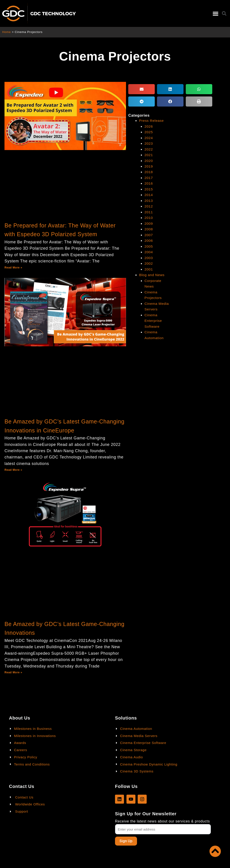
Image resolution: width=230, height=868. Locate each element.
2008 (149, 228)
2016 (149, 183)
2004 (149, 251)
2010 (149, 217)
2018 (149, 172)
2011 (149, 211)
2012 (149, 206)
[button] (216, 14)
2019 (149, 166)
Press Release (152, 121)
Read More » (13, 268)
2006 (149, 240)
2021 (149, 155)
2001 (149, 268)
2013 (149, 200)
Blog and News (152, 274)
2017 (149, 177)
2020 (149, 160)
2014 (149, 194)
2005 (149, 245)
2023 (149, 143)
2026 (149, 126)
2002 (149, 262)
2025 (149, 132)
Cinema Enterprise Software (153, 319)
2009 (149, 223)
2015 (149, 189)
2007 (149, 234)
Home (7, 32)
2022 (149, 149)
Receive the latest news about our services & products (162, 821)
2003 (149, 257)
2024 (149, 138)
